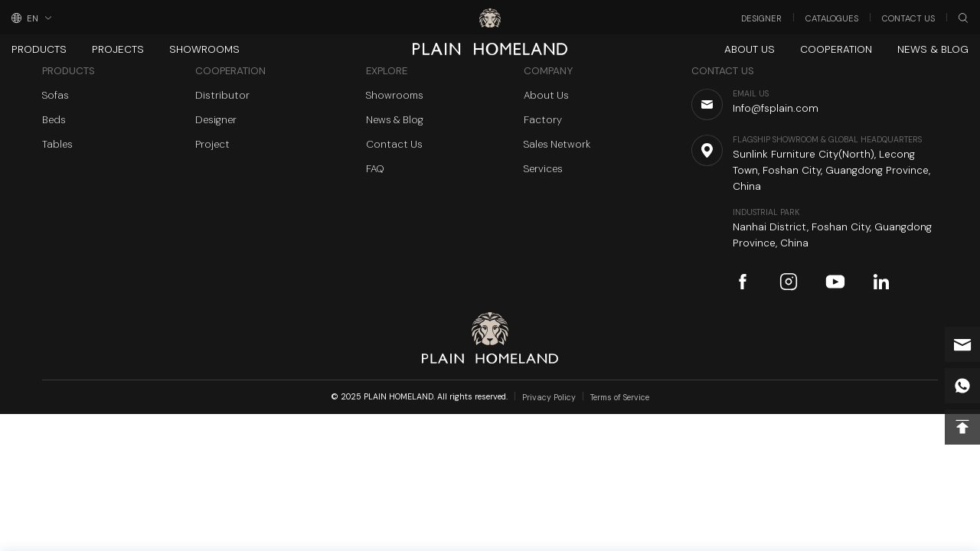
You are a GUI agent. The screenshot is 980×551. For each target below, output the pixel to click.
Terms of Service (620, 398)
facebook (743, 282)
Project (212, 144)
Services (543, 169)
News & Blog (933, 49)
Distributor (222, 95)
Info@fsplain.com (962, 344)
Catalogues (832, 18)
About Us (750, 49)
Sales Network (557, 144)
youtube (835, 282)
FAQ (375, 169)
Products (39, 49)
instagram (789, 282)
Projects (118, 49)
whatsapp (962, 386)
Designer (761, 18)
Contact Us (908, 18)
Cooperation (836, 49)
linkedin (881, 282)
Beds (54, 120)
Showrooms (204, 49)
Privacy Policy (549, 398)
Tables (57, 144)
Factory (543, 120)
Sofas (56, 95)
